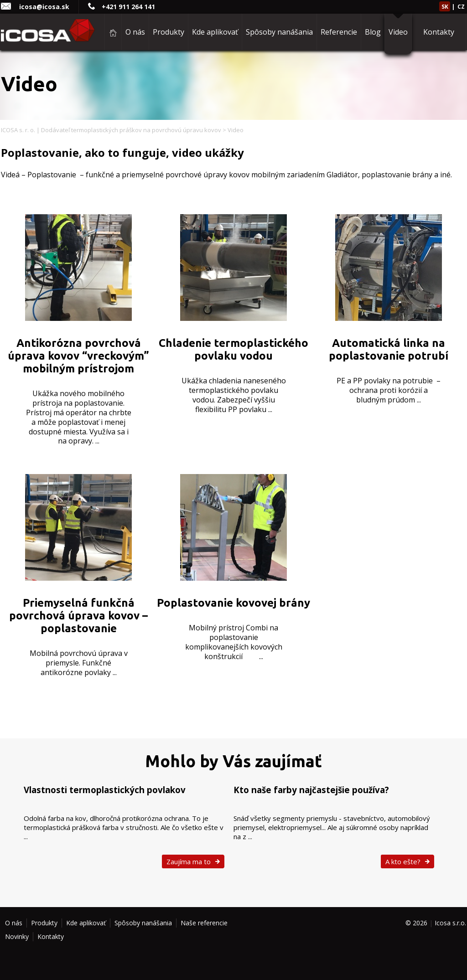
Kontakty (439, 32)
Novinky (17, 936)
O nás (135, 32)
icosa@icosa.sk (44, 7)
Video (398, 32)
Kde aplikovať (215, 32)
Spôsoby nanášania (279, 32)
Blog (373, 32)
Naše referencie (204, 923)
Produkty (169, 32)
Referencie (339, 32)
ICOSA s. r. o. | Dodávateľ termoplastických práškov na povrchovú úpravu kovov (111, 130)
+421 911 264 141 (128, 7)
